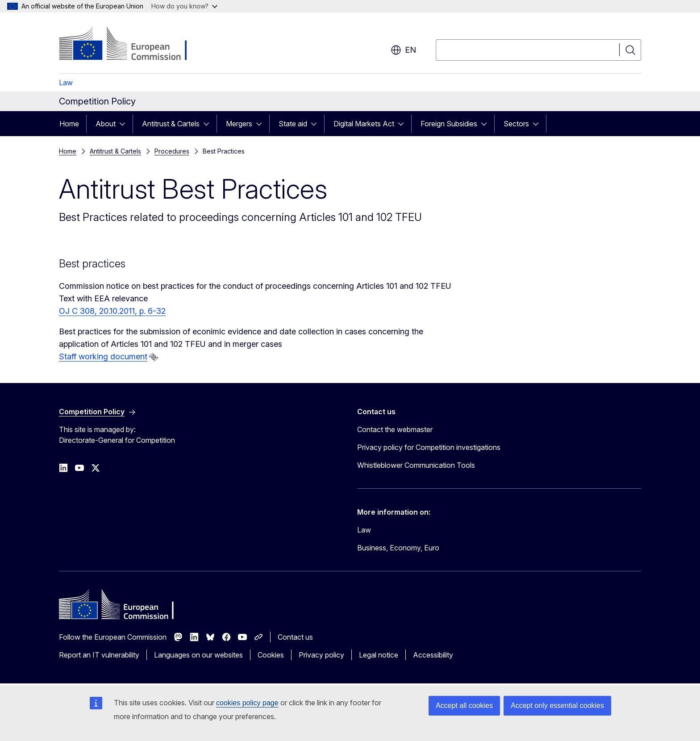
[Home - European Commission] (131, 45)
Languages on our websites (198, 655)
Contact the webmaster (395, 429)
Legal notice (379, 655)
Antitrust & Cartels (171, 124)
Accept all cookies (464, 706)
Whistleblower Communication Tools (416, 465)
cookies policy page (247, 703)
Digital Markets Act (364, 124)
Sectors (516, 124)
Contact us (295, 637)
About (106, 124)
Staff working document (103, 356)
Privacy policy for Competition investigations (429, 447)
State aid (293, 124)
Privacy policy (321, 655)
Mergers (239, 124)
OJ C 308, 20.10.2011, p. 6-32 (112, 311)
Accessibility (433, 655)
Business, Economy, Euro (398, 548)
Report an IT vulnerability (99, 655)
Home (69, 124)
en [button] (403, 50)
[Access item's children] (125, 124)
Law (66, 83)
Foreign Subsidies (449, 124)
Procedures (172, 151)
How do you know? (184, 6)
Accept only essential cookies (557, 706)
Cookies (271, 655)
